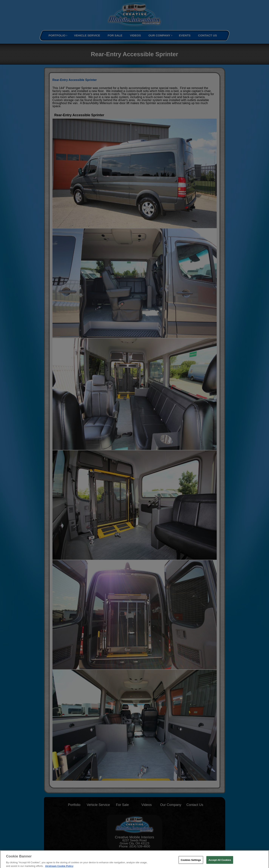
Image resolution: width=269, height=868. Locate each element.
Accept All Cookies (220, 861)
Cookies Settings (191, 861)
